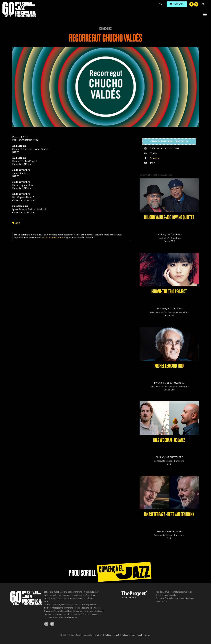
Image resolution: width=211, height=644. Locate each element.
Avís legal (99, 635)
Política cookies (128, 635)
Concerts (105, 29)
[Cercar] (148, 4)
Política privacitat (112, 635)
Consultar (155, 158)
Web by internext (144, 635)
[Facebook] (192, 4)
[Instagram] (196, 4)
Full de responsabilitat (53, 237)
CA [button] (203, 4)
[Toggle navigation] (205, 14)
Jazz (16, 223)
